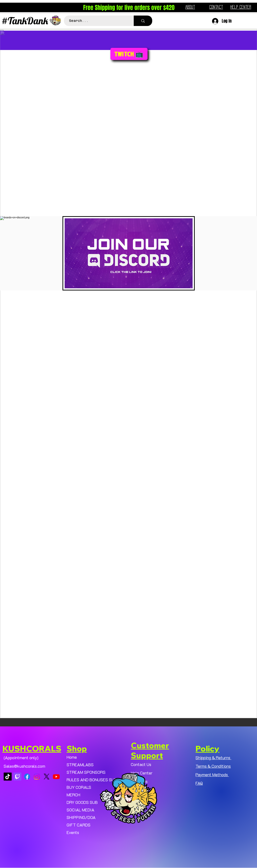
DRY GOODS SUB (82, 802)
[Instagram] (37, 777)
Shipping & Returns (213, 757)
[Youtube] (56, 777)
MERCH (73, 795)
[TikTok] (8, 777)
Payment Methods (212, 774)
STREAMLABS (80, 765)
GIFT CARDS (79, 825)
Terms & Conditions (213, 766)
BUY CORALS (79, 787)
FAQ (199, 783)
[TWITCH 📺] (129, 54)
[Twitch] (17, 777)
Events (73, 832)
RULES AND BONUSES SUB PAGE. (95, 780)
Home (72, 757)
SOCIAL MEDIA (80, 810)
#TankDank (25, 21)
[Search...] (96, 21)
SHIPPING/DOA (81, 817)
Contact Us (141, 764)
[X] (47, 777)
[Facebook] (27, 777)
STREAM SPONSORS (86, 772)
